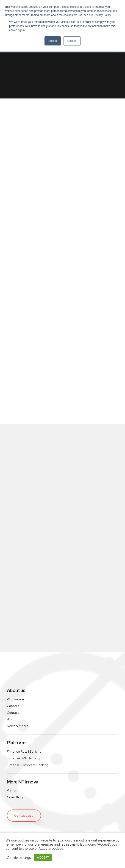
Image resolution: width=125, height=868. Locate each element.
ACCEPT (43, 858)
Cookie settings (19, 858)
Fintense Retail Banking (24, 751)
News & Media (18, 726)
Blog (10, 719)
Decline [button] (72, 41)
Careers (13, 706)
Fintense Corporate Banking (28, 765)
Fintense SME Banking (23, 758)
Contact (13, 713)
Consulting (15, 797)
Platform (13, 790)
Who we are (15, 699)
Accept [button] (53, 41)
